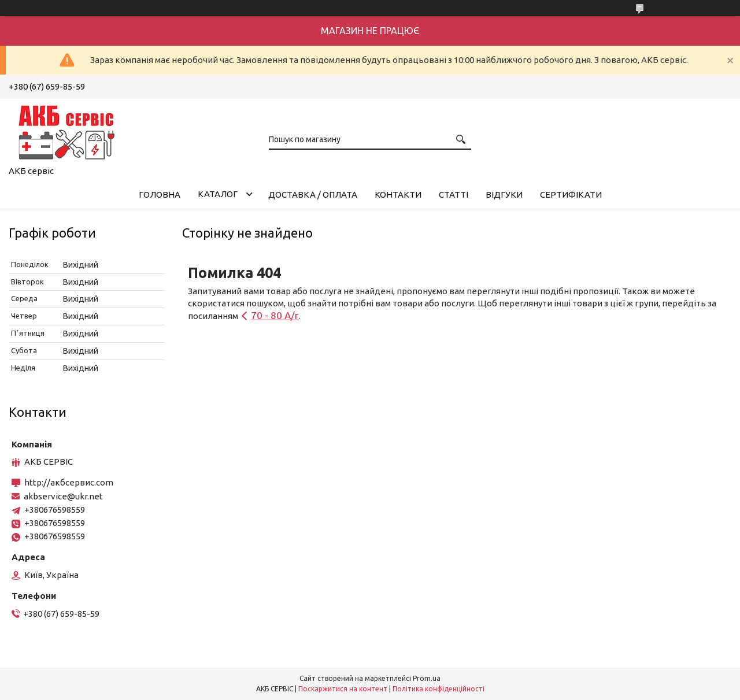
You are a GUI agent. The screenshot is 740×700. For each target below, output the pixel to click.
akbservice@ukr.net (63, 496)
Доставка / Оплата (313, 195)
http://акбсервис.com (69, 482)
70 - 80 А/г (275, 315)
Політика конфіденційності (439, 689)
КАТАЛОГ (218, 194)
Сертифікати (571, 195)
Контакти (398, 195)
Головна (160, 195)
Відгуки (504, 195)
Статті (454, 195)
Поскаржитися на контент (343, 689)
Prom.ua (427, 678)
